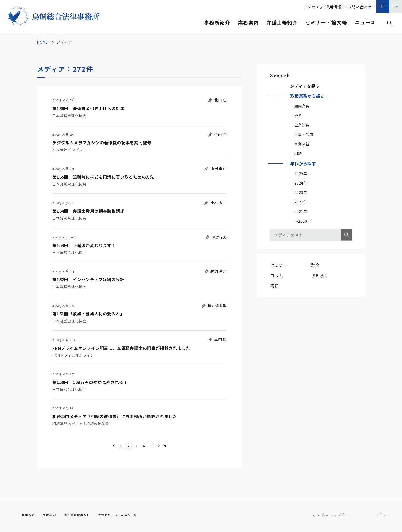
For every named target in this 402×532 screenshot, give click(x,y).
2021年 (301, 211)
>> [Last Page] (181, 447)
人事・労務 (304, 134)
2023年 (301, 192)
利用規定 (29, 516)
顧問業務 (302, 106)
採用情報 (333, 7)
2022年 (301, 202)
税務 (298, 115)
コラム (277, 275)
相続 (298, 154)
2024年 (301, 183)
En (396, 6)
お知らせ (320, 275)
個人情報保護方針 (83, 516)
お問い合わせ (360, 7)
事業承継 (302, 144)
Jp (383, 6)
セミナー (279, 265)
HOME (42, 42)
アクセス (311, 7)
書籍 (275, 286)
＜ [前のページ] (99, 447)
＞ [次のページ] (172, 447)
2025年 (301, 173)
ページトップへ (381, 516)
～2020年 (303, 221)
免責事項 (52, 516)
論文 (316, 265)
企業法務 (302, 125)
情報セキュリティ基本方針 (130, 516)
